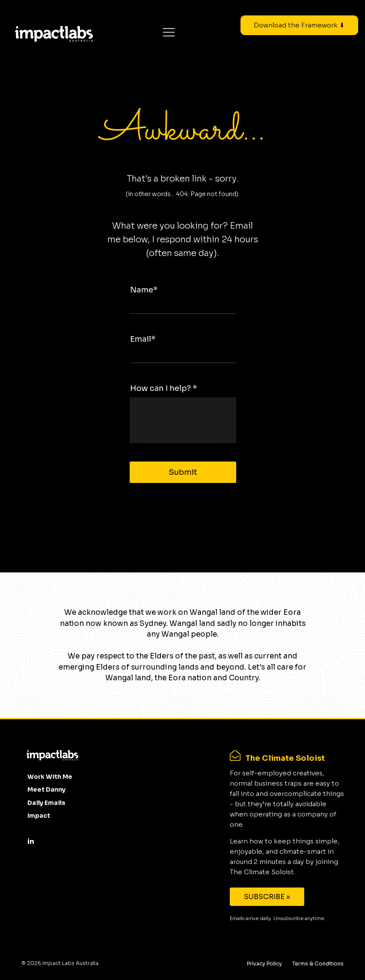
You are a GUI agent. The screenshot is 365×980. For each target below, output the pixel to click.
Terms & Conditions (318, 963)
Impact (39, 816)
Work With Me (50, 777)
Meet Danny (46, 789)
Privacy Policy (264, 963)
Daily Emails (46, 803)
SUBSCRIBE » (267, 897)
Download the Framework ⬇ (299, 25)
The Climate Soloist (285, 758)
